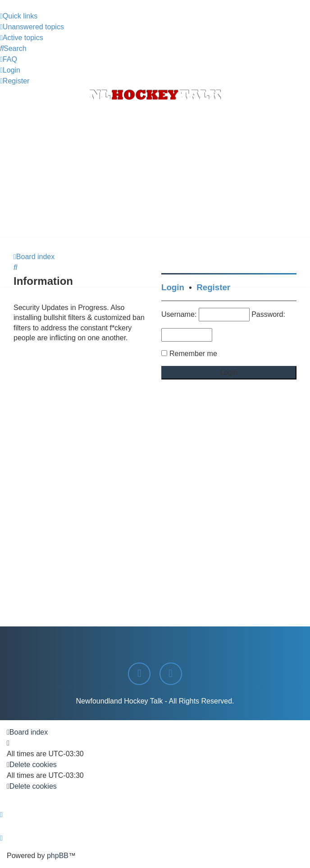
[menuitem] (32, 27)
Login (173, 287)
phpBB (58, 856)
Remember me (193, 354)
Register (213, 287)
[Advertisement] (155, 170)
